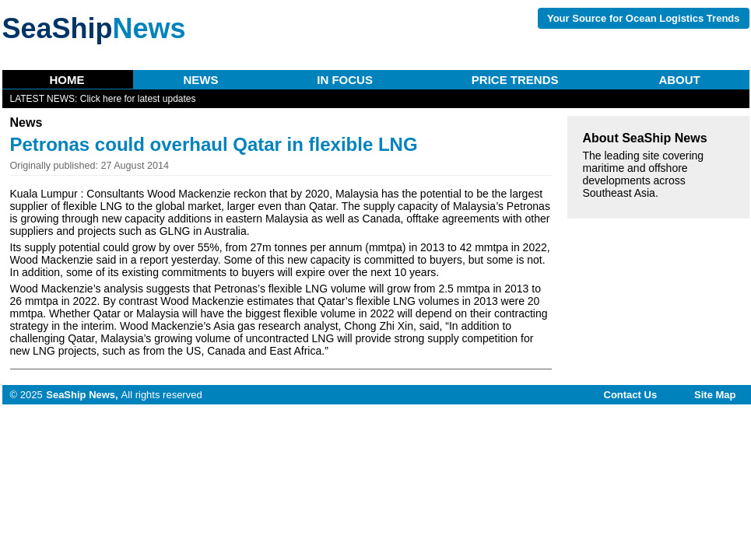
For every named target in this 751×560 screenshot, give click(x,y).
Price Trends (515, 80)
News (200, 80)
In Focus (345, 80)
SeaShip (94, 28)
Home (67, 80)
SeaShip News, (82, 395)
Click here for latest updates (138, 99)
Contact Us (631, 395)
